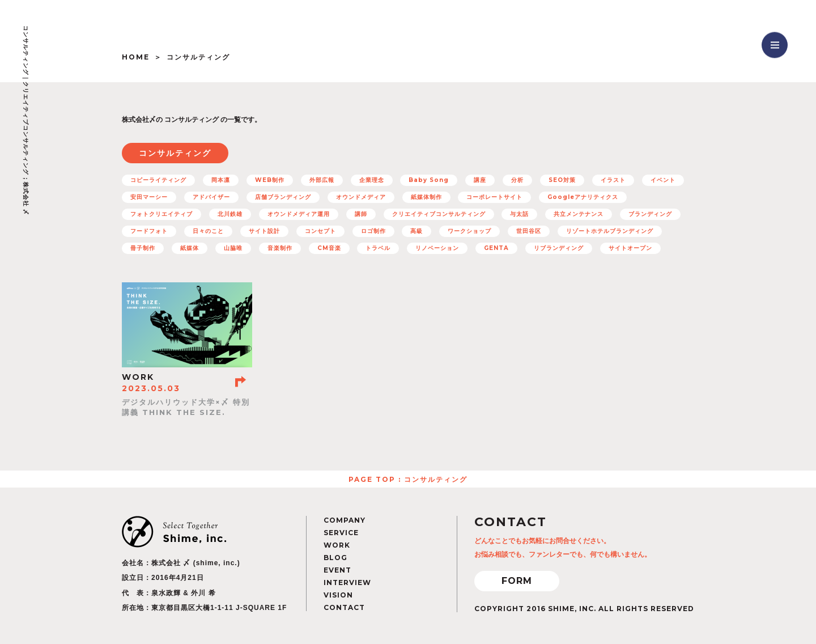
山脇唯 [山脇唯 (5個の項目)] (233, 248)
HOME (136, 57)
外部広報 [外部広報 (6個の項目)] (322, 180)
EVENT (337, 570)
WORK (337, 545)
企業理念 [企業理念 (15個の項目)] (372, 180)
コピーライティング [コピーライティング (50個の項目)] (158, 180)
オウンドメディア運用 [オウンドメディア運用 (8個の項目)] (299, 214)
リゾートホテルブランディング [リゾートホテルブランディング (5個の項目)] (610, 231)
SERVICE (341, 533)
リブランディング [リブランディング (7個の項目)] (559, 248)
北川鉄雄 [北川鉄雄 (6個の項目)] (230, 214)
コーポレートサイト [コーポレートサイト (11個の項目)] (494, 197)
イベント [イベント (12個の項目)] (663, 180)
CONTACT (344, 607)
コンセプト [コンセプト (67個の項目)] (320, 231)
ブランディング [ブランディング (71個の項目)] (650, 214)
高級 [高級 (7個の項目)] (416, 231)
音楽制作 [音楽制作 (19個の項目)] (280, 248)
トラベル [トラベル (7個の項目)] (378, 248)
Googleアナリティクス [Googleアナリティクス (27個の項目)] (583, 197)
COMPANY (345, 520)
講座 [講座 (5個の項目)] (480, 180)
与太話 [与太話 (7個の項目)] (519, 214)
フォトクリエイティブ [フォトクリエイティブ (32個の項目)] (161, 214)
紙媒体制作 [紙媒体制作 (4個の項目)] (426, 197)
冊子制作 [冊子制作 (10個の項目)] (143, 248)
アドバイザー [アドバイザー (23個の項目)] (211, 197)
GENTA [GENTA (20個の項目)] (496, 248)
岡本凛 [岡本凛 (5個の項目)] (221, 180)
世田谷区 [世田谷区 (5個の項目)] (529, 231)
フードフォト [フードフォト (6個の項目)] (149, 231)
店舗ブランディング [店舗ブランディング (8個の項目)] (283, 197)
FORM (517, 581)
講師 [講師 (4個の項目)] (361, 214)
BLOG (335, 558)
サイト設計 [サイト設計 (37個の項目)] (264, 231)
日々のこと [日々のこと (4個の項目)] (208, 231)
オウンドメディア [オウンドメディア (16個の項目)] (361, 197)
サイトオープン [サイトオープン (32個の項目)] (630, 248)
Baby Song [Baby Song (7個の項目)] (429, 180)
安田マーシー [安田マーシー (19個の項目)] (149, 197)
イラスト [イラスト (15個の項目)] (613, 180)
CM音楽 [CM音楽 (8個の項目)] (329, 248)
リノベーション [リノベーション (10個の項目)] (437, 248)
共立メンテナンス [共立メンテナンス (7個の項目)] (579, 214)
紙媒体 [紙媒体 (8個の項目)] (190, 248)
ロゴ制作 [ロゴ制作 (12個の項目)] (373, 231)
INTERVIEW (347, 582)
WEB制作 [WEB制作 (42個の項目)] (270, 180)
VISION (338, 595)
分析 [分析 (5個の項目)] (517, 180)
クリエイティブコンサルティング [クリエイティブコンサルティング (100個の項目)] (439, 214)
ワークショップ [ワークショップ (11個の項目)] (469, 231)
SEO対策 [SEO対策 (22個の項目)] (562, 180)
